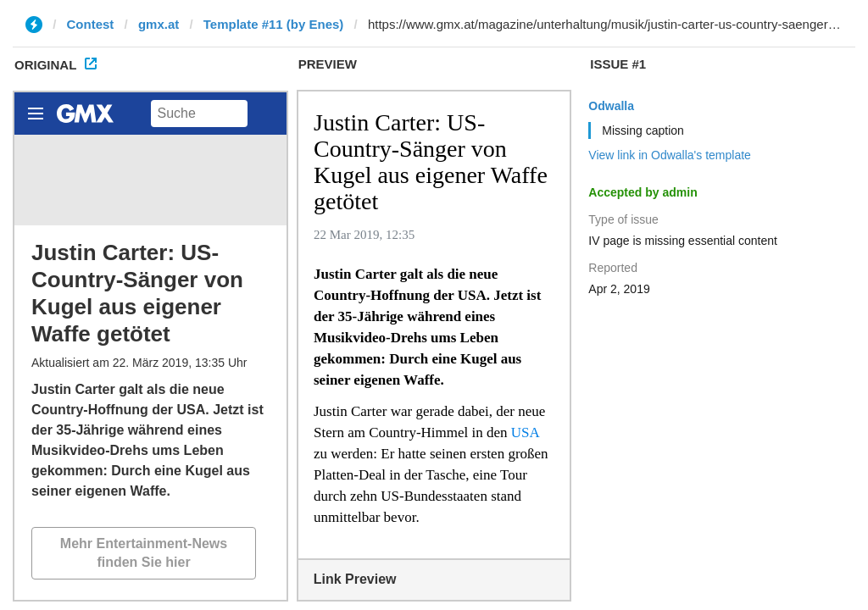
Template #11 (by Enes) (274, 24)
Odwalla (611, 106)
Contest (91, 24)
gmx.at (159, 24)
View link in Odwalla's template (670, 155)
